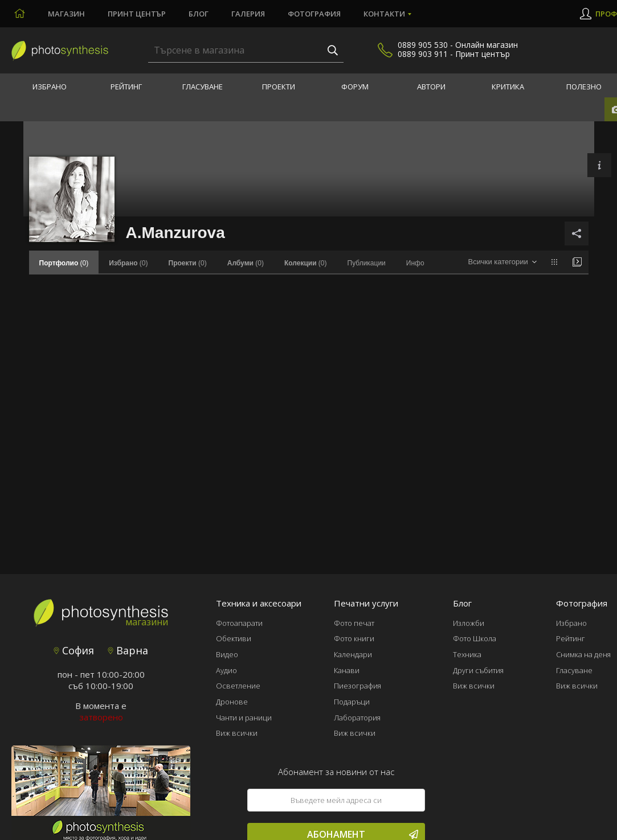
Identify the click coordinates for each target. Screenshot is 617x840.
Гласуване (203, 87)
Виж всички (237, 733)
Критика (508, 87)
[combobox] (502, 262)
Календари (353, 654)
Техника (467, 654)
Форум (355, 87)
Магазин (66, 14)
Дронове (232, 702)
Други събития (478, 670)
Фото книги (354, 638)
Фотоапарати (239, 623)
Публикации (367, 263)
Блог (199, 14)
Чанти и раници (244, 718)
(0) (128, 263)
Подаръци (352, 702)
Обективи (234, 638)
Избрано (50, 87)
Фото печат (354, 623)
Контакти (384, 14)
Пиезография (357, 686)
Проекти (279, 87)
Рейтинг (126, 87)
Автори (431, 87)
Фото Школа (475, 638)
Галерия (248, 14)
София (74, 650)
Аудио (226, 670)
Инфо (415, 263)
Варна (128, 650)
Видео (227, 654)
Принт (137, 14)
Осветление (238, 686)
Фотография (314, 14)
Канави (347, 670)
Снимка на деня (583, 654)
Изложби (469, 623)
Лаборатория (357, 718)
